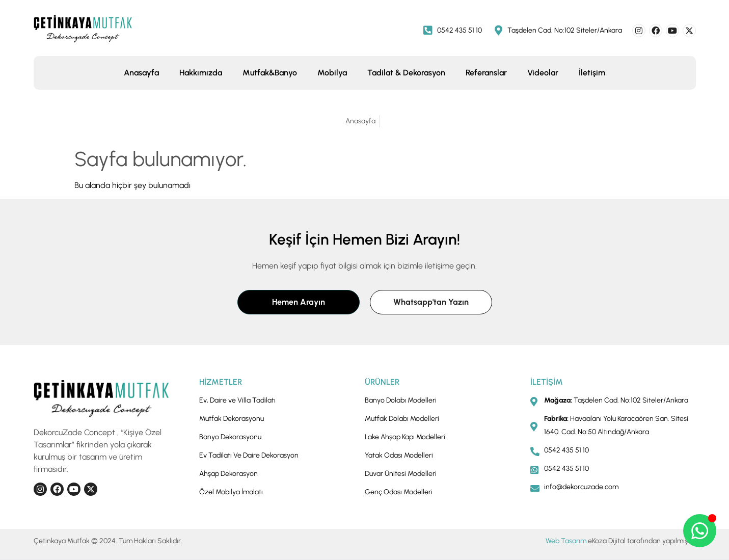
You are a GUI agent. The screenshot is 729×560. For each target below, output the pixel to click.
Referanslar (486, 73)
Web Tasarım (566, 541)
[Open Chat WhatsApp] (700, 531)
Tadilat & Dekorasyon (406, 73)
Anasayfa (141, 73)
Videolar (543, 73)
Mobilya (332, 73)
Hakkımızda (201, 73)
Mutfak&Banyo (270, 73)
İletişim (592, 73)
